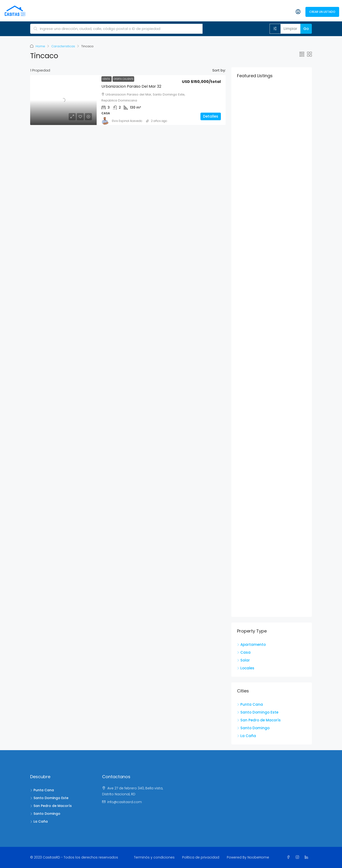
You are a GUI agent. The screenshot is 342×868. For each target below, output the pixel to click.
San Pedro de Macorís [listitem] (259, 720)
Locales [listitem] (246, 668)
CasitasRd (137, 12)
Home (40, 46)
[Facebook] (289, 857)
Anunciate (245, 12)
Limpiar (290, 29)
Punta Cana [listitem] (250, 704)
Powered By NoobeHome (248, 857)
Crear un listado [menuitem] (322, 12)
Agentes (177, 12)
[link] (63, 100)
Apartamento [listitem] (251, 645)
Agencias (197, 12)
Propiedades (221, 12)
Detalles (211, 116)
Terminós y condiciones (154, 857)
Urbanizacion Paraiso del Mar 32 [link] (131, 86)
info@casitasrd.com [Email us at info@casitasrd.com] (125, 802)
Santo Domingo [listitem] (253, 728)
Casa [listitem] (244, 652)
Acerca (158, 12)
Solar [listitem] (243, 660)
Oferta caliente (123, 79)
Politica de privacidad (201, 857)
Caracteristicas (63, 46)
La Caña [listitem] (247, 736)
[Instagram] (298, 857)
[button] (302, 54)
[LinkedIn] (307, 857)
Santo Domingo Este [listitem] (258, 712)
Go (306, 29)
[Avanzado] (275, 29)
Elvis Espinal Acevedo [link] (127, 121)
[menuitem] (275, 12)
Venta (107, 79)
